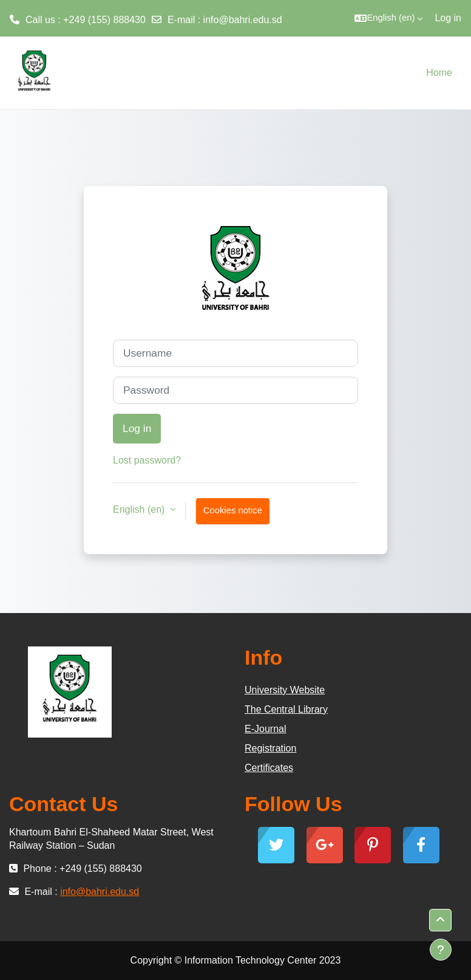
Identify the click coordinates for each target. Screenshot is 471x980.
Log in (448, 18)
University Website (285, 690)
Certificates (269, 768)
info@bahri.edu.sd (243, 20)
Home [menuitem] (439, 73)
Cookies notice (233, 510)
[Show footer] (441, 950)
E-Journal (265, 729)
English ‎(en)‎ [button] (140, 509)
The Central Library (286, 709)
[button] (388, 18)
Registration (270, 748)
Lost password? (147, 460)
